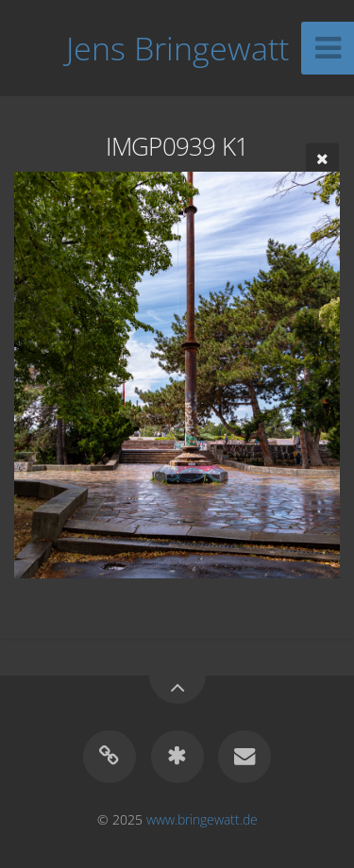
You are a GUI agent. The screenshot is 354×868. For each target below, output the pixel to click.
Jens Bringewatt (177, 48)
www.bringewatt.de (202, 819)
